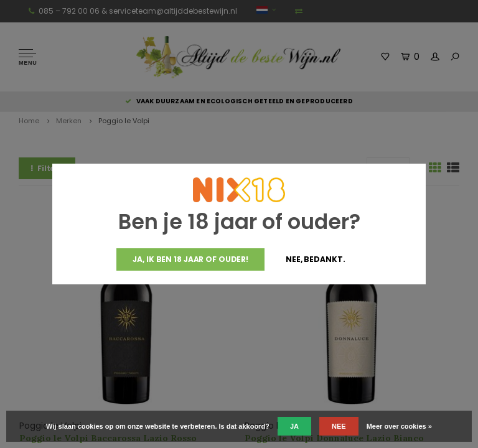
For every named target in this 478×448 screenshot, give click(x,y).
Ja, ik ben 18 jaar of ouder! (190, 259)
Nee (339, 426)
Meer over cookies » (399, 426)
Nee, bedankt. (315, 259)
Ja (294, 426)
